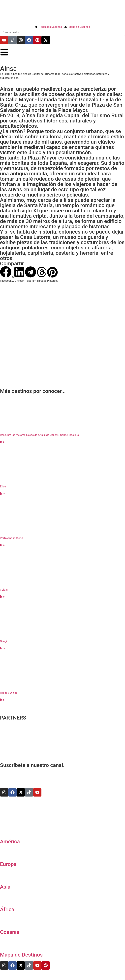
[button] (6, 274)
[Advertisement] (62, 361)
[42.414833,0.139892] (62, 325)
